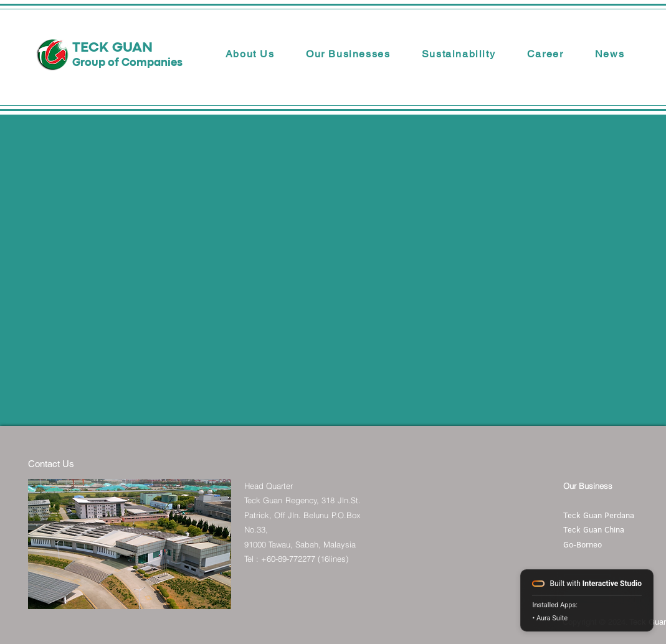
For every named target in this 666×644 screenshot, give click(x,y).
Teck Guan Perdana (599, 515)
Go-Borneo (583, 544)
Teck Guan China (594, 529)
